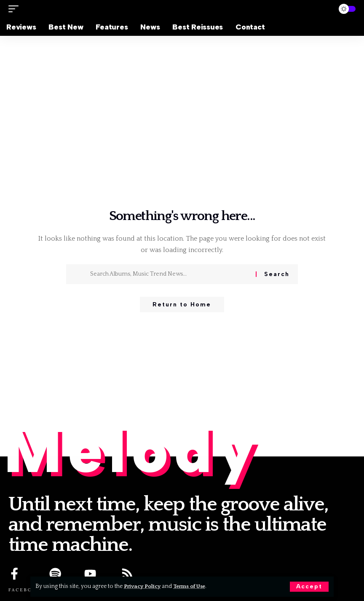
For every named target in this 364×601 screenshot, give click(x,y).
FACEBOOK (25, 590)
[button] (309, 587)
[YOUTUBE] (91, 574)
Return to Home (182, 305)
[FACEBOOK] (15, 574)
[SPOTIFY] (56, 574)
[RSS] (128, 574)
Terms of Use (193, 586)
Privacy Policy (143, 586)
